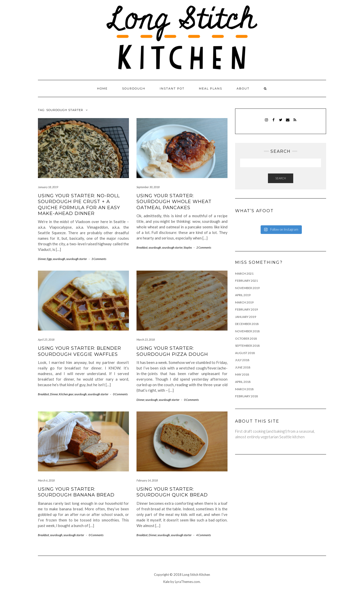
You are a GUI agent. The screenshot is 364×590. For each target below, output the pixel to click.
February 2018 (246, 396)
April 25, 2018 (46, 340)
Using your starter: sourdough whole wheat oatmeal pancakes (174, 202)
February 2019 (246, 309)
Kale (166, 582)
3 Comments (99, 259)
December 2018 (247, 324)
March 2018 (244, 389)
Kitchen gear (66, 394)
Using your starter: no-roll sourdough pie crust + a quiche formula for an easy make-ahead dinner (79, 205)
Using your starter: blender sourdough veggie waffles (79, 351)
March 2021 (244, 274)
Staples (188, 247)
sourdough (59, 259)
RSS (295, 122)
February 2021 (246, 281)
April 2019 (243, 295)
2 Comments (204, 247)
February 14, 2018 (147, 480)
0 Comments (120, 394)
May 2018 (242, 374)
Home (102, 89)
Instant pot (172, 89)
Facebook (274, 122)
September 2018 (247, 346)
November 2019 (247, 288)
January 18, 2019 (48, 187)
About (243, 89)
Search (281, 178)
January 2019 (246, 317)
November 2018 (247, 331)
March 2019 (244, 302)
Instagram (267, 122)
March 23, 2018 (146, 340)
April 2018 (243, 382)
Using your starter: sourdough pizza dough (172, 351)
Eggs (49, 259)
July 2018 (242, 360)
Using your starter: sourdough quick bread (172, 492)
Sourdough (134, 89)
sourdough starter (77, 259)
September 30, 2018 (148, 187)
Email (288, 122)
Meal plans (211, 89)
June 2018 (243, 367)
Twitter (281, 122)
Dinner (42, 259)
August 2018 (245, 353)
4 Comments (203, 535)
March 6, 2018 (46, 480)
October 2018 (246, 338)
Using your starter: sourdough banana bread (76, 492)
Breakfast (142, 247)
